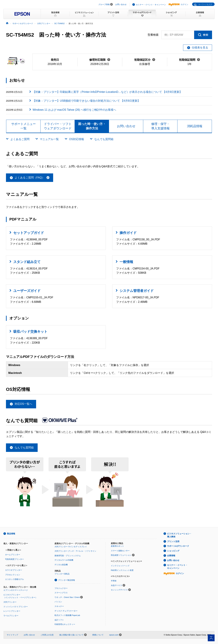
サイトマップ (12, 635)
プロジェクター (61, 588)
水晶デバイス (116, 585)
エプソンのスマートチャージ (16, 590)
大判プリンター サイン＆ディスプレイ (71, 547)
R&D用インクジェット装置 (122, 570)
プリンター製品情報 (67, 580)
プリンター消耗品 (62, 574)
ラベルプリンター (11, 616)
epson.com (114, 635)
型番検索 (153, 35)
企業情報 (171, 556)
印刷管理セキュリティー (65, 624)
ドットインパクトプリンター (16, 607)
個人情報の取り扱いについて (73, 635)
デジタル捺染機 (61, 565)
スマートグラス (61, 593)
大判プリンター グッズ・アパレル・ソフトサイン (75, 551)
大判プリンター (10, 602)
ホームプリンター (13, 555)
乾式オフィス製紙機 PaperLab (67, 615)
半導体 (114, 581)
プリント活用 (173, 541)
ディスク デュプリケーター (66, 611)
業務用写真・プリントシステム (68, 556)
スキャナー (59, 606)
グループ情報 (104, 4)
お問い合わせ (121, 4)
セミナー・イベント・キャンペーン (151, 5)
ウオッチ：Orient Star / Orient (67, 597)
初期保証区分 (145, 60)
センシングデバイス (119, 590)
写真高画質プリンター (14, 559)
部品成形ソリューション (121, 555)
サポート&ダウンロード (178, 546)
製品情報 (11, 534)
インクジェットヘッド (120, 566)
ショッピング (173, 551)
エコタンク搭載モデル (14, 579)
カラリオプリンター (14, 570)
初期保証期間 (189, 60)
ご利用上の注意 (47, 635)
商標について (98, 635)
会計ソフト (59, 620)
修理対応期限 (100, 60)
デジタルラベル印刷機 (64, 560)
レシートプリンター (12, 611)
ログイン (178, 4)
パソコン (58, 602)
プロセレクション (13, 575)
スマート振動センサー (120, 551)
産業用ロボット (117, 546)
